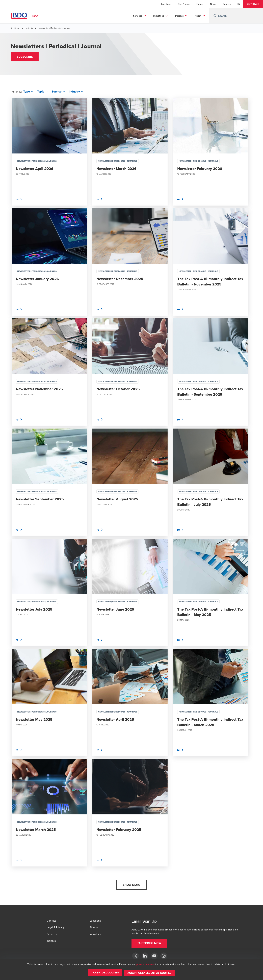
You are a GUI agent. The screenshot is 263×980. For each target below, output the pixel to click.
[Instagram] (164, 956)
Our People (184, 4)
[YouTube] (154, 956)
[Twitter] (136, 956)
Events (200, 4)
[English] (239, 4)
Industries (159, 16)
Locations (166, 4)
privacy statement (146, 965)
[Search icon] (215, 16)
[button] (253, 4)
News (213, 4)
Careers (227, 4)
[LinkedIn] (145, 956)
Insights (179, 16)
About (198, 16)
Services (138, 16)
